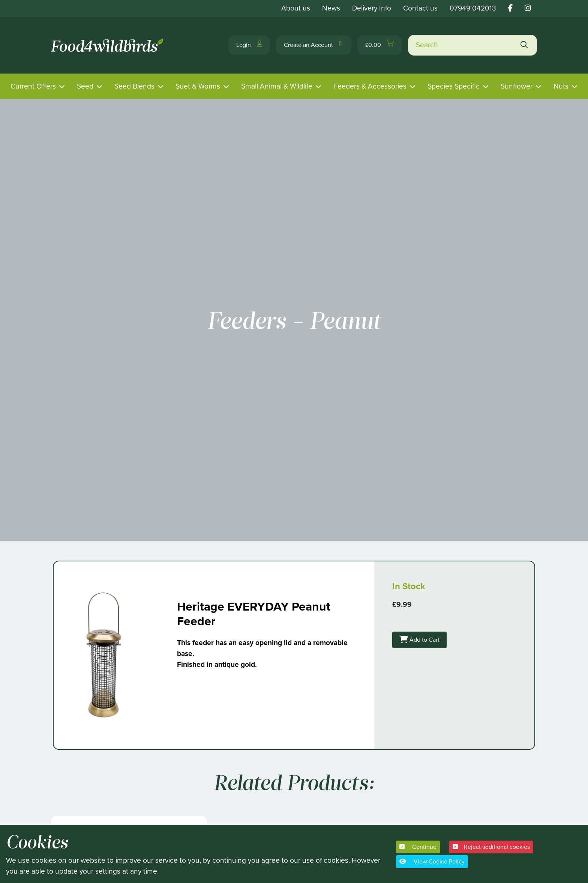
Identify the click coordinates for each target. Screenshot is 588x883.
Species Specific (454, 86)
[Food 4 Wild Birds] (108, 45)
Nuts (561, 86)
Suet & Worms (198, 86)
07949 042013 (473, 8)
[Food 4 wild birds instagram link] (528, 8)
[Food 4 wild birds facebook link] (510, 8)
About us (296, 8)
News (331, 8)
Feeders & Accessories (370, 86)
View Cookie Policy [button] (432, 861)
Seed (85, 86)
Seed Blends (134, 86)
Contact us (420, 8)
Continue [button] (418, 847)
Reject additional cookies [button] (491, 847)
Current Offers (33, 86)
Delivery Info (372, 8)
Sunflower (517, 86)
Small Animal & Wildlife (277, 86)
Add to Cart (430, 636)
